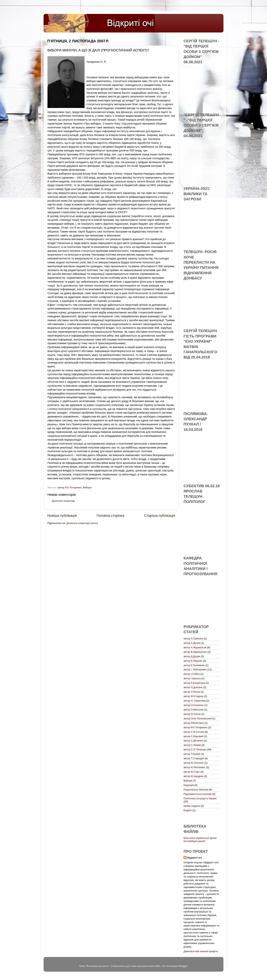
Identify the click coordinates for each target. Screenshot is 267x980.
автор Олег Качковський (198, 718)
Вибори (87, 487)
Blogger (183, 966)
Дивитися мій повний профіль (201, 951)
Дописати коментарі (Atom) (82, 523)
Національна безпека (196, 790)
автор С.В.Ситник (194, 732)
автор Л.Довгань (193, 687)
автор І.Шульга (192, 678)
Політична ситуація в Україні (200, 798)
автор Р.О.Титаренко (70, 487)
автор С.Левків (192, 745)
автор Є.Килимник (194, 665)
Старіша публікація (160, 516)
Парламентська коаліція (198, 794)
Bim (158, 966)
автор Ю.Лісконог (194, 763)
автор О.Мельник (194, 710)
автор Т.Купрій (192, 754)
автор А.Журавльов (195, 647)
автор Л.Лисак (192, 692)
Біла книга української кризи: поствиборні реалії (200, 839)
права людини (192, 806)
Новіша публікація (62, 516)
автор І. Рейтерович (195, 670)
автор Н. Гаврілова (195, 701)
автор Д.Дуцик (192, 656)
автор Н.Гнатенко (194, 705)
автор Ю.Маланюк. (195, 767)
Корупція (189, 785)
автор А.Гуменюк (193, 639)
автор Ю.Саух (192, 772)
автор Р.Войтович (194, 723)
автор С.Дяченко (193, 741)
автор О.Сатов (192, 714)
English (188, 810)
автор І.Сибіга (192, 674)
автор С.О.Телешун (195, 749)
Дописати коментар (63, 501)
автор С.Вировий (193, 736)
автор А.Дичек (192, 643)
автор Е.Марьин (193, 661)
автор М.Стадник (193, 696)
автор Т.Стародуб (194, 758)
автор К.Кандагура (194, 683)
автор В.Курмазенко (195, 652)
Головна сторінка (111, 516)
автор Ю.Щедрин (193, 776)
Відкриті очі (195, 858)
